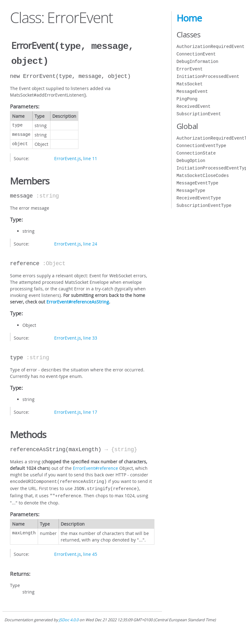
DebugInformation (197, 62)
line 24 (90, 243)
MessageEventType (197, 183)
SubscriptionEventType (204, 205)
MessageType (191, 191)
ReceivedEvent (194, 106)
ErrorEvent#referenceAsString (78, 301)
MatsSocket (190, 84)
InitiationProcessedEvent (208, 76)
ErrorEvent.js (68, 157)
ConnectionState (196, 153)
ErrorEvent (190, 69)
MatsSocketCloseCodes (203, 176)
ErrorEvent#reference (95, 467)
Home (189, 18)
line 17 (90, 411)
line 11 (90, 157)
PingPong (187, 99)
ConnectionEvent (196, 54)
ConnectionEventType (201, 146)
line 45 (90, 551)
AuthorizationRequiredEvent (211, 47)
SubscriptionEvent (199, 114)
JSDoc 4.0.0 (69, 617)
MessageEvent (192, 91)
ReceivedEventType (199, 198)
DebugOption (191, 161)
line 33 (90, 337)
